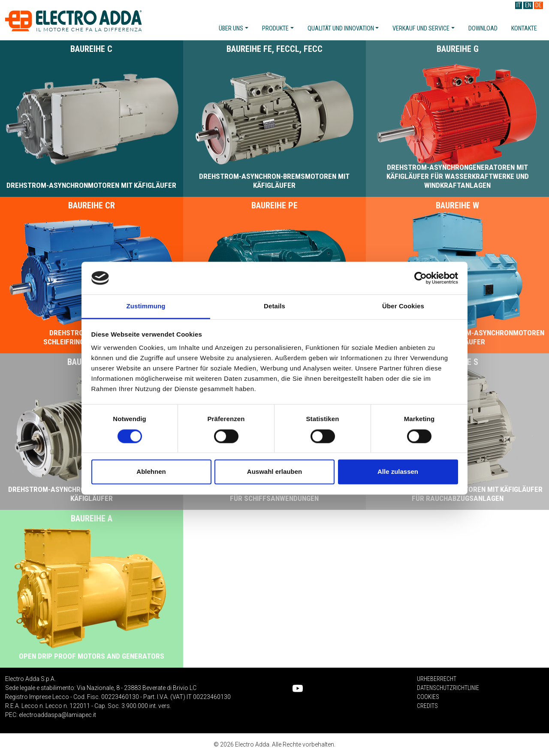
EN (528, 5)
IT (519, 5)
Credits (427, 706)
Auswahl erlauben (274, 472)
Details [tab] (274, 306)
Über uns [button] (231, 29)
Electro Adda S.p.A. (74, 21)
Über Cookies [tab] (403, 306)
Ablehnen (151, 472)
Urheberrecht (437, 679)
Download (483, 29)
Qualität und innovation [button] (341, 29)
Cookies (428, 697)
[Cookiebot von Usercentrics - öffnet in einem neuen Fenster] (421, 278)
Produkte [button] (275, 29)
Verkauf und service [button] (421, 29)
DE (538, 5)
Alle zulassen (398, 472)
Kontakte (524, 29)
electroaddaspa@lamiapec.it (57, 715)
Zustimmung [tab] (146, 306)
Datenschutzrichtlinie (448, 688)
